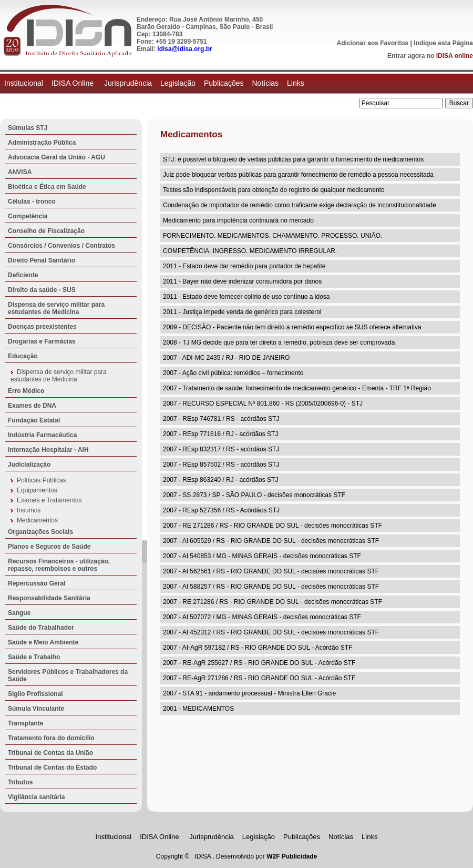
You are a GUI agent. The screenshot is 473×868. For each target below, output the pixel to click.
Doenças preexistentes (42, 327)
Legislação (178, 83)
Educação (23, 356)
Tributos (20, 782)
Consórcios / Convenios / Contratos (61, 246)
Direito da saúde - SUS (42, 290)
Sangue (19, 613)
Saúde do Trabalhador (41, 628)
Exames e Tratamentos (49, 500)
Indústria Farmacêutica (42, 435)
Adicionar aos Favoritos (373, 43)
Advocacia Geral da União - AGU (56, 157)
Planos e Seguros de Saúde (49, 547)
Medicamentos (37, 520)
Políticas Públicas (42, 480)
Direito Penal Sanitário (42, 260)
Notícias (265, 83)
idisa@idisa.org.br (184, 49)
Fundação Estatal (34, 420)
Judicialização (29, 465)
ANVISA (20, 172)
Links (296, 83)
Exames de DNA (32, 406)
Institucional (24, 83)
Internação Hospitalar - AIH (48, 450)
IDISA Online (74, 83)
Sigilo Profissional (35, 694)
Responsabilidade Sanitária (49, 598)
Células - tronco (32, 201)
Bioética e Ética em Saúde (47, 187)
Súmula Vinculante (36, 709)
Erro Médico (26, 391)
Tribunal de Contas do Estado (52, 768)
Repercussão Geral (37, 583)
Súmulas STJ (28, 128)
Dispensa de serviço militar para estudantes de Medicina (56, 308)
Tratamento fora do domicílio (51, 738)
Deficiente (23, 275)
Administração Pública (42, 143)
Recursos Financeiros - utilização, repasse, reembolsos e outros (59, 565)
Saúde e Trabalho (34, 657)
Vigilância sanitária (37, 797)
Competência (28, 216)
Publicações (224, 83)
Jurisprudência (128, 83)
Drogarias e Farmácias (42, 341)
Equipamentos (37, 490)
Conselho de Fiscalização (46, 231)
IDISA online (455, 56)
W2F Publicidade (292, 856)
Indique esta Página (443, 43)
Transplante (25, 723)
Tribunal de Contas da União (50, 753)
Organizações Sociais (40, 532)
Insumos (29, 510)
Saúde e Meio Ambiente (43, 642)
